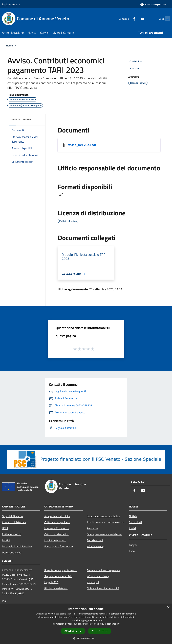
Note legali (93, 582)
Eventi (133, 551)
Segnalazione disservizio (58, 576)
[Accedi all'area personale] (153, 4)
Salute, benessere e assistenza (104, 534)
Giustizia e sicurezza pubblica (103, 516)
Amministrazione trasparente (103, 570)
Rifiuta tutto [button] (100, 631)
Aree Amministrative (14, 522)
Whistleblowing (95, 546)
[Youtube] (136, 19)
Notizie (133, 516)
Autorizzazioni (95, 540)
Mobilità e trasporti (55, 540)
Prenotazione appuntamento (61, 570)
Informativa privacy (98, 576)
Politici (6, 540)
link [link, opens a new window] (118, 624)
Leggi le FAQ (51, 582)
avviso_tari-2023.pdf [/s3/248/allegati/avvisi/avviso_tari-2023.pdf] (82, 145)
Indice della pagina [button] (21, 119)
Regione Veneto (11, 4)
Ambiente (92, 528)
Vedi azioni (137, 69)
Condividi (136, 62)
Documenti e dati (12, 552)
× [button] (168, 608)
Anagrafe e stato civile (57, 516)
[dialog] (86, 624)
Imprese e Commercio (57, 528)
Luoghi (133, 545)
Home (9, 45)
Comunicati (135, 522)
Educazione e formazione (59, 546)
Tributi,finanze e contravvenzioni (105, 522)
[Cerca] (166, 19)
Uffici (5, 528)
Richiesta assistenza (56, 588)
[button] (86, 638)
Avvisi (132, 528)
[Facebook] (128, 19)
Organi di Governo (12, 516)
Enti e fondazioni (12, 534)
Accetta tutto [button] (73, 631)
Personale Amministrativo (17, 546)
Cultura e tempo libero (57, 522)
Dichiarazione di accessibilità (103, 588)
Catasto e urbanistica (56, 534)
